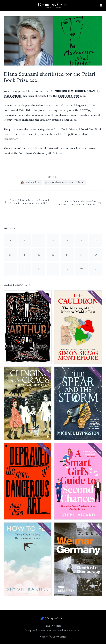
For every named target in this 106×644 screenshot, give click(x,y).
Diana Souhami (13, 96)
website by (53, 637)
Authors (9, 229)
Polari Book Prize (68, 96)
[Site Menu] (101, 5)
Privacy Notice (53, 626)
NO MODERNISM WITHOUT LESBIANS (73, 91)
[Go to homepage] (53, 5)
